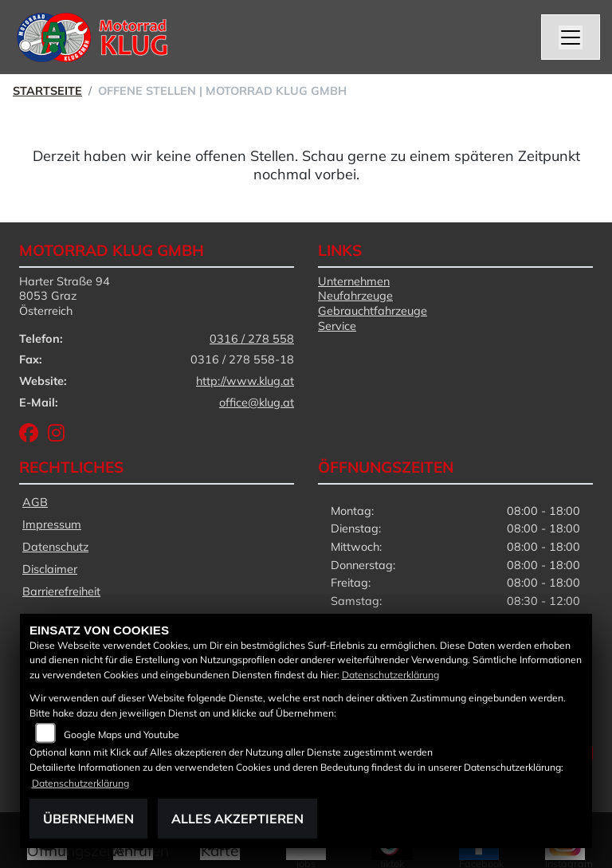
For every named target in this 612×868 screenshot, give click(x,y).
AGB (35, 502)
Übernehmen (88, 819)
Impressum (52, 524)
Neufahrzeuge (355, 296)
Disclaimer (50, 569)
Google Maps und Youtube (122, 734)
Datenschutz (55, 547)
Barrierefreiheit (61, 591)
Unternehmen (354, 281)
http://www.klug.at (245, 381)
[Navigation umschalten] (571, 37)
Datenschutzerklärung (390, 675)
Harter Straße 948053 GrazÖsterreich (65, 296)
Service (337, 326)
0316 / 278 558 (252, 339)
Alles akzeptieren (237, 819)
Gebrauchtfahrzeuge (373, 311)
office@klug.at (257, 403)
